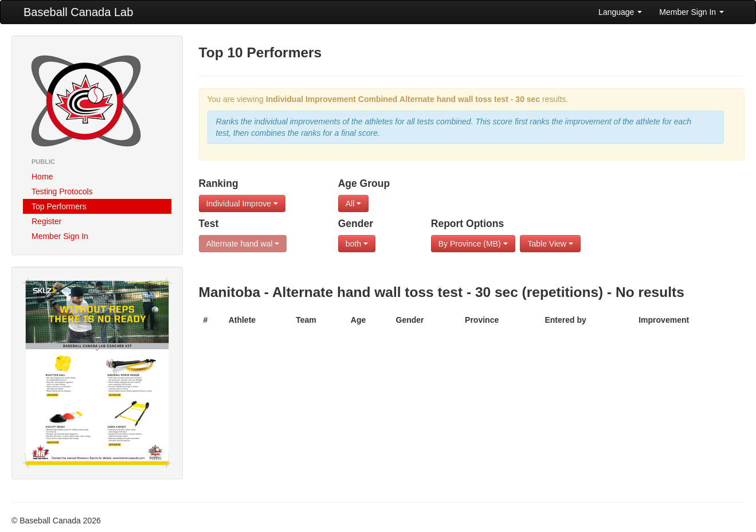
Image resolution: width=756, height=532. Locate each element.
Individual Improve (242, 204)
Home (42, 177)
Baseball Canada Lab (78, 12)
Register (46, 221)
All (353, 204)
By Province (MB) (473, 244)
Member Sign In (692, 12)
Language (620, 12)
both (357, 244)
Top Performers (59, 206)
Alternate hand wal (243, 244)
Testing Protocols (62, 191)
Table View (550, 244)
